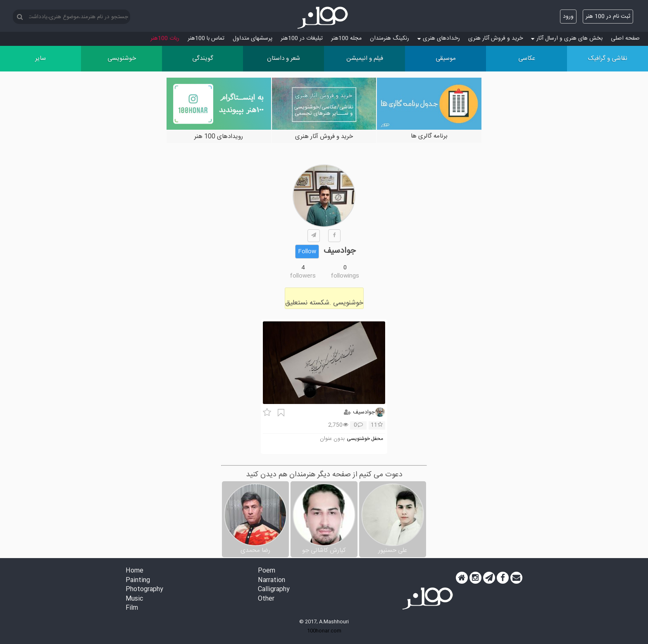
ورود (568, 17)
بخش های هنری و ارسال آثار (567, 38)
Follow (307, 252)
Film (132, 608)
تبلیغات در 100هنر (302, 38)
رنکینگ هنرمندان (390, 38)
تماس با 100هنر (206, 38)
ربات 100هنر (165, 38)
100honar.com (324, 631)
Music (134, 599)
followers (303, 276)
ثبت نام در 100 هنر (608, 17)
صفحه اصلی (625, 38)
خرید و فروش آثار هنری (496, 38)
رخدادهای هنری (439, 38)
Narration (272, 581)
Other (266, 599)
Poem (267, 571)
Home (135, 571)
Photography (144, 590)
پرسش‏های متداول (253, 38)
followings (345, 276)
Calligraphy (274, 590)
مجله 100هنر (346, 38)
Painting (138, 581)
